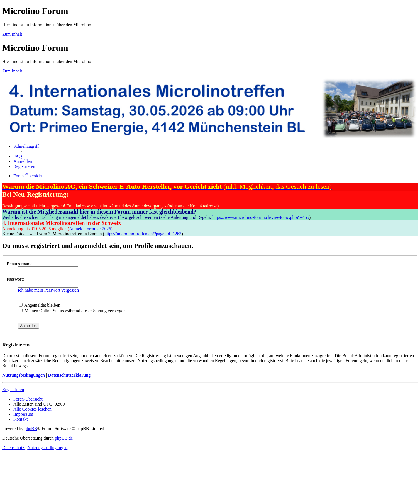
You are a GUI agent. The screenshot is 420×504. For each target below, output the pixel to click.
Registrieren (13, 390)
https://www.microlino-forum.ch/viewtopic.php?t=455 (261, 217)
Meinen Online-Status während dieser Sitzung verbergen (72, 311)
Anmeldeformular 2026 (90, 229)
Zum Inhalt (12, 34)
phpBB (31, 429)
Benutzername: (20, 264)
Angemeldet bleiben (40, 305)
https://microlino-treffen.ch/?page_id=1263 (143, 234)
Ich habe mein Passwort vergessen (48, 290)
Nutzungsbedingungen (24, 375)
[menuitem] (18, 156)
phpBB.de (64, 438)
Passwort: (15, 279)
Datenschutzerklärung (69, 375)
